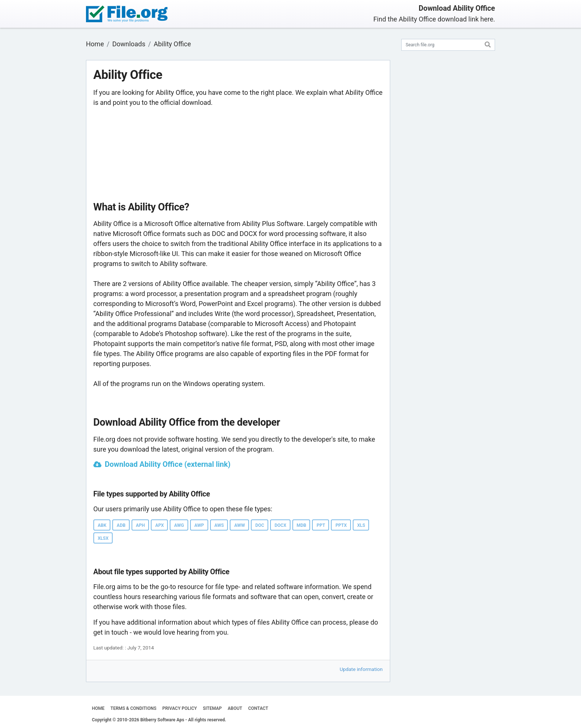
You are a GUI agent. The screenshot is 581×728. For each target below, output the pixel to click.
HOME (98, 708)
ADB (121, 525)
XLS (361, 525)
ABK (102, 525)
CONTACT (258, 708)
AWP (199, 525)
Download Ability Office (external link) (168, 464)
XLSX (103, 538)
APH (140, 525)
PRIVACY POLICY (180, 708)
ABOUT (235, 708)
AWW (240, 525)
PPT (321, 525)
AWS (219, 525)
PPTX (341, 525)
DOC (260, 525)
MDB (302, 525)
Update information (361, 669)
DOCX (280, 525)
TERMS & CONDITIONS (133, 708)
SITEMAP (212, 708)
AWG (179, 525)
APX (160, 525)
